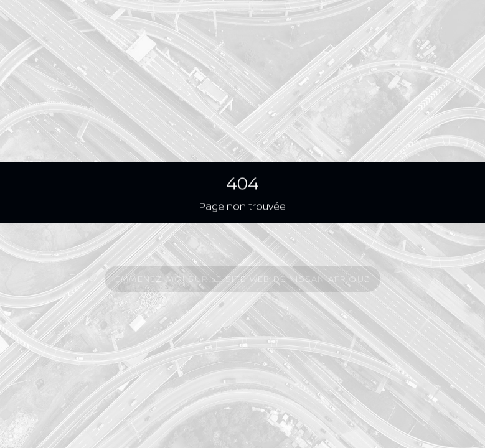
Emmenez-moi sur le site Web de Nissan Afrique (242, 279)
